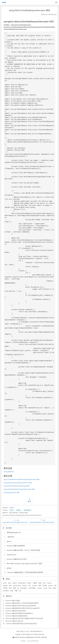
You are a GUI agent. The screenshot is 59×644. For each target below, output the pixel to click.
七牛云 (27, 631)
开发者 (5, 588)
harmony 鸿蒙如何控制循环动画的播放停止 (19, 613)
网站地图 (30, 637)
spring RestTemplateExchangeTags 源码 (16, 486)
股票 (15, 588)
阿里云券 (23, 637)
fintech (25, 586)
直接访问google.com (14, 532)
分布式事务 (32, 588)
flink (50, 588)
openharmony (12, 555)
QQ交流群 (16, 637)
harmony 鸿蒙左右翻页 (13, 601)
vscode (35, 586)
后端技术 (12, 508)
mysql (46, 588)
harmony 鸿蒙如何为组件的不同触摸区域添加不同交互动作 (24, 618)
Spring (19, 510)
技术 (10, 588)
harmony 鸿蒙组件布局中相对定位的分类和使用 (21, 606)
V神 (55, 586)
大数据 (35, 583)
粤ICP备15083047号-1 (36, 631)
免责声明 (44, 637)
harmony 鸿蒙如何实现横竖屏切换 (16, 616)
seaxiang (30, 641)
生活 (44, 583)
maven (49, 583)
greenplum (24, 588)
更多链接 (35, 641)
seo (20, 591)
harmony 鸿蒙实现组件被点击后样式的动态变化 (21, 624)
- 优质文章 (10, 537)
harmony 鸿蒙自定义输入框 (14, 621)
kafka (54, 588)
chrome (40, 588)
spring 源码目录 (9, 472)
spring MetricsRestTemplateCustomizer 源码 (18, 483)
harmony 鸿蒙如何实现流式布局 (16, 611)
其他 (40, 586)
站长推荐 (37, 637)
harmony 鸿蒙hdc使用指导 (16, 546)
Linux (5, 583)
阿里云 (22, 631)
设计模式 (6, 591)
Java (12, 510)
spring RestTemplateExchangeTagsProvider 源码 (19, 489)
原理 (12, 591)
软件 (10, 586)
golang (9, 568)
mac (29, 586)
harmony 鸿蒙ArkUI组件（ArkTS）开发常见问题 (23, 550)
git (18, 588)
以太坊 (51, 586)
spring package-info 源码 (12, 493)
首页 (4, 2)
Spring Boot (27, 510)
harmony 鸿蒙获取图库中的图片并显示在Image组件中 (23, 608)
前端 (40, 583)
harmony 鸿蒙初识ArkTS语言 (17, 559)
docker (29, 583)
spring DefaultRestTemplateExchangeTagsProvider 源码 (21, 479)
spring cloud (17, 586)
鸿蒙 (16, 591)
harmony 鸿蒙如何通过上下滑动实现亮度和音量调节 (25, 572)
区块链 (45, 586)
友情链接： (24, 641)
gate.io (9, 541)
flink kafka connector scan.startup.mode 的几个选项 (24, 563)
